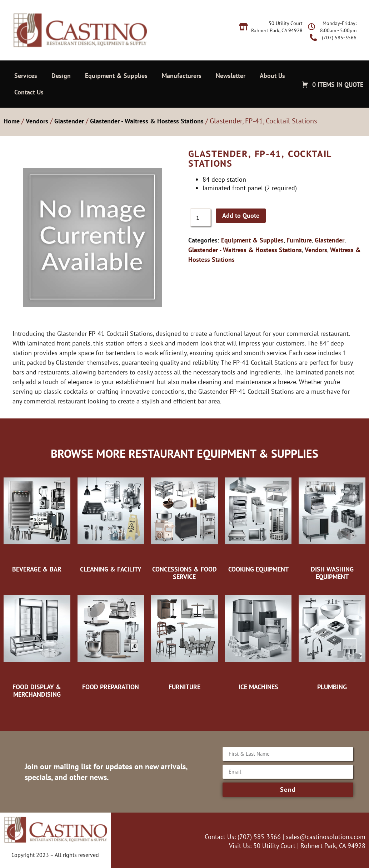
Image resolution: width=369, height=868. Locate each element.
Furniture (299, 240)
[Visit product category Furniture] (184, 639)
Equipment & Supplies (116, 76)
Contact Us (29, 92)
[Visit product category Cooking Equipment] (258, 521)
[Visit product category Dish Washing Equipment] (332, 525)
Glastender (69, 121)
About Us (272, 76)
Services (26, 76)
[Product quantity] (200, 217)
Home (12, 121)
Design (61, 76)
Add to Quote (241, 215)
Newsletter (231, 76)
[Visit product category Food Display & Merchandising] (37, 643)
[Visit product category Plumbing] (332, 639)
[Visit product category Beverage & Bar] (37, 521)
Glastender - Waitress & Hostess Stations (147, 121)
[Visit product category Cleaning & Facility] (111, 521)
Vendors (37, 121)
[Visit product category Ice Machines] (258, 639)
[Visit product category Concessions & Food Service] (184, 525)
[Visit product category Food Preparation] (111, 639)
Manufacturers (182, 76)
